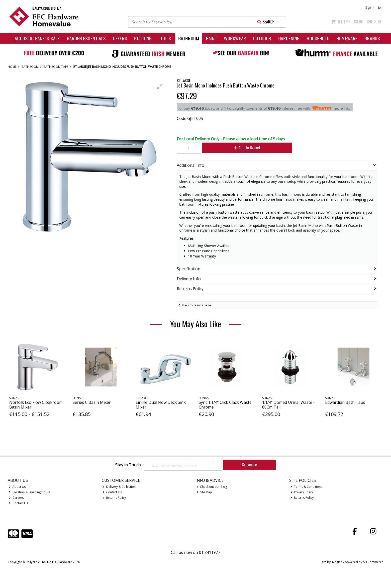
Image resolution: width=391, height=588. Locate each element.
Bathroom (189, 38)
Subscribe (249, 465)
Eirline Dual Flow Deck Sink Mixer (161, 405)
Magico (337, 562)
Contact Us (18, 503)
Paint (211, 38)
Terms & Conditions (306, 487)
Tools (165, 38)
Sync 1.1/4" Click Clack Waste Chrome (225, 405)
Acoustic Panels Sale (37, 38)
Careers (16, 498)
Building (143, 38)
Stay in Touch (128, 465)
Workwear (235, 38)
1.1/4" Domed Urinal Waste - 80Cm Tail (288, 405)
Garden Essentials (86, 38)
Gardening (289, 38)
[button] (160, 86)
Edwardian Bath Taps (345, 402)
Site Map (204, 492)
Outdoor (262, 38)
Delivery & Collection (119, 487)
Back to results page (197, 305)
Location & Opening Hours (29, 492)
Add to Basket (246, 148)
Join (381, 8)
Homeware (347, 38)
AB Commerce (373, 562)
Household (318, 38)
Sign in (370, 8)
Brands (372, 38)
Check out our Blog (212, 487)
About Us (17, 487)
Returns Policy (114, 498)
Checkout (375, 22)
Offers (120, 38)
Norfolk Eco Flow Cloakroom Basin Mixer (36, 405)
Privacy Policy (302, 492)
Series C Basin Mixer (92, 402)
